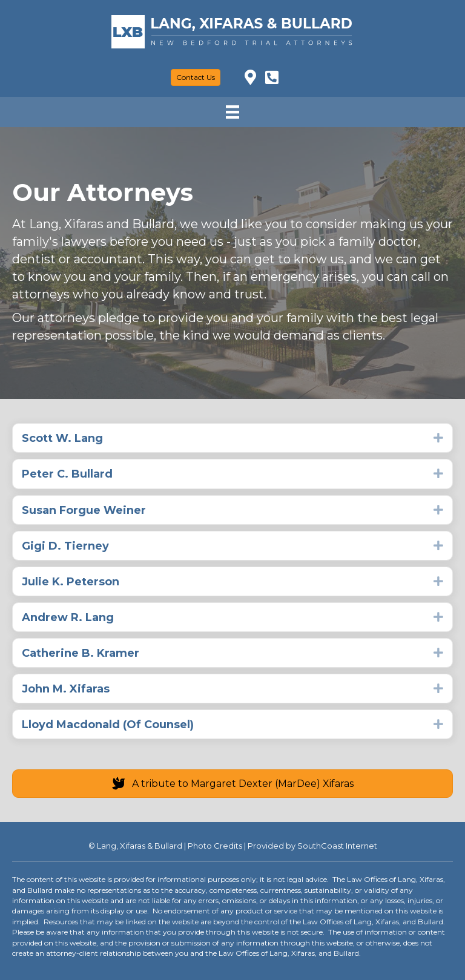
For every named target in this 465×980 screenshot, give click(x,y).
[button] (438, 438)
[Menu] (232, 112)
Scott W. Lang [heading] (62, 438)
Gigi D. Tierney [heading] (65, 546)
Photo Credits (215, 846)
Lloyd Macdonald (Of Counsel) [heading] (108, 725)
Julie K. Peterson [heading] (71, 582)
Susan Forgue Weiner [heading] (84, 510)
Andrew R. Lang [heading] (68, 617)
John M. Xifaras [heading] (66, 689)
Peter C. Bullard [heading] (67, 474)
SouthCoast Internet (337, 846)
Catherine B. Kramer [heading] (81, 653)
